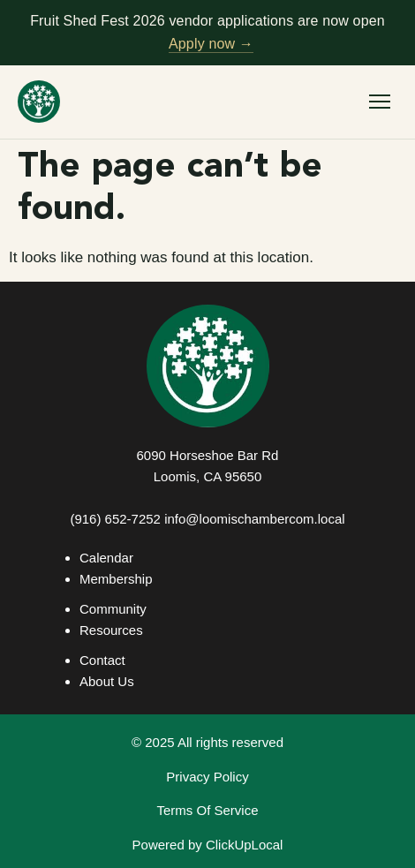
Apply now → (211, 44)
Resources (111, 630)
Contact (102, 660)
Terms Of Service (207, 810)
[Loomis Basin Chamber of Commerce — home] (39, 102)
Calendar (106, 558)
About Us (107, 681)
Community (113, 609)
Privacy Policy (207, 777)
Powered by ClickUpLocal (208, 845)
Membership (116, 579)
